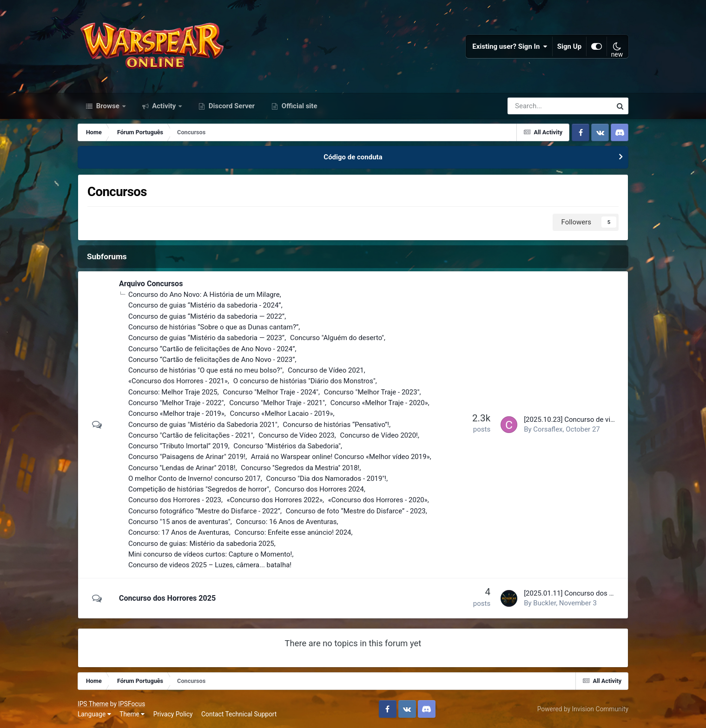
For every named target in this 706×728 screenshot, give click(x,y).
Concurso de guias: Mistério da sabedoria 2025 (201, 544)
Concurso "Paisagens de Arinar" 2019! (187, 457)
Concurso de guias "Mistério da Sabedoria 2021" (203, 425)
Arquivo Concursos (151, 284)
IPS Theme (93, 704)
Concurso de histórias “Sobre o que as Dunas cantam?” (213, 327)
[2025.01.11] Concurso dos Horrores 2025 (589, 593)
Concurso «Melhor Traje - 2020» (379, 403)
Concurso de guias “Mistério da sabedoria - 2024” (205, 305)
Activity (164, 106)
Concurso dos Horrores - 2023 (175, 500)
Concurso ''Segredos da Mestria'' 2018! (300, 468)
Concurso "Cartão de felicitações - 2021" (191, 435)
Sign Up (569, 46)
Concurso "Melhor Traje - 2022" (176, 403)
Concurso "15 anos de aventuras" (179, 522)
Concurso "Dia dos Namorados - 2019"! (326, 479)
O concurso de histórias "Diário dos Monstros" (304, 381)
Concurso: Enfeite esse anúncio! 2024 (293, 532)
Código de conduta (353, 157)
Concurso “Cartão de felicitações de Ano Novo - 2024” (212, 349)
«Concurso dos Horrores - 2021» (178, 381)
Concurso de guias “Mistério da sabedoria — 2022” (206, 316)
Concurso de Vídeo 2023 (297, 435)
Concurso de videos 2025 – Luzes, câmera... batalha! (210, 565)
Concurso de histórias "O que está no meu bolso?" (205, 370)
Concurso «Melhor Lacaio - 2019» (282, 413)
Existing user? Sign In (510, 46)
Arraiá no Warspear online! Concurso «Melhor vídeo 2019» (340, 457)
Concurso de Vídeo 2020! (379, 435)
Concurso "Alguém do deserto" (337, 338)
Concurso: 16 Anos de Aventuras (287, 522)
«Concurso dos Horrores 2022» (275, 500)
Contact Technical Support (239, 714)
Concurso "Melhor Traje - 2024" (271, 392)
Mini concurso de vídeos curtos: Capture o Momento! (210, 554)
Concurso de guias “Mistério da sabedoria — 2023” (206, 338)
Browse (108, 106)
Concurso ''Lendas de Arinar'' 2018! (182, 468)
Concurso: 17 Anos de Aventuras (179, 532)
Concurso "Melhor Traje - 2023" (372, 392)
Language (94, 714)
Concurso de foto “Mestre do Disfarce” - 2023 (356, 511)
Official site (298, 106)
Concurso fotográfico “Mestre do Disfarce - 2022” (204, 511)
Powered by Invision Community (583, 709)
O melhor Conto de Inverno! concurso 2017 (195, 479)
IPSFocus (132, 704)
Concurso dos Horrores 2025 (167, 598)
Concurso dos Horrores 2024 (319, 489)
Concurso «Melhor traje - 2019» (176, 413)
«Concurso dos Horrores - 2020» (378, 500)
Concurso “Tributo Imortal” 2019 (178, 446)
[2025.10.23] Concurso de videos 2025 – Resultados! (606, 420)
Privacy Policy (173, 714)
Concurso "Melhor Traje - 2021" (277, 403)
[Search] (533, 106)
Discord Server (231, 106)
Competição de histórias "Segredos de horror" (199, 489)
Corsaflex (548, 429)
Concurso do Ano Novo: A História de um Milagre (204, 295)
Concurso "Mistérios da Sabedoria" (287, 446)
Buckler (544, 603)
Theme (132, 714)
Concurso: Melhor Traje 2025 (173, 392)
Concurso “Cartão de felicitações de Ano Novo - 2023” (212, 360)
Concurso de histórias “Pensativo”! (336, 425)
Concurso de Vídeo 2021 (326, 370)
